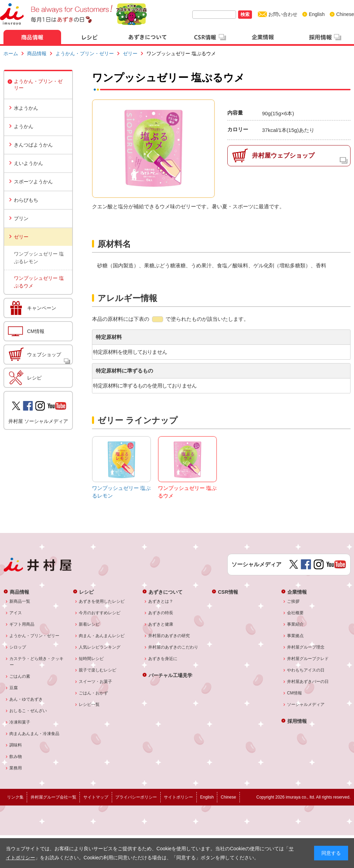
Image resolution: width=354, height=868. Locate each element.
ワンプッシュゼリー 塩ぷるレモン (39, 258)
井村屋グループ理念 (306, 647)
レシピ (34, 378)
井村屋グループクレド (308, 659)
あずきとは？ (161, 601)
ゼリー (130, 53)
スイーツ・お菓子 (96, 682)
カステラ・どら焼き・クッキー (37, 662)
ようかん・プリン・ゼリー (85, 53)
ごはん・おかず (94, 693)
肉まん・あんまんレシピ (102, 636)
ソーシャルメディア (306, 704)
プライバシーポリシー (136, 797)
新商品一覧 (20, 601)
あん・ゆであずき (26, 699)
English (317, 14)
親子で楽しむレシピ (98, 670)
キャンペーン (42, 308)
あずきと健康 (161, 624)
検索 (245, 14)
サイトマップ (96, 797)
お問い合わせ (283, 14)
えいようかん (28, 163)
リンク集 (15, 797)
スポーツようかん (33, 182)
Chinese (345, 14)
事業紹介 (296, 624)
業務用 (16, 768)
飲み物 (16, 757)
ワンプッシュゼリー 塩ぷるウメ (39, 282)
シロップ (18, 647)
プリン (21, 218)
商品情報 (37, 53)
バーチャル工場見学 (170, 675)
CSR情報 (228, 592)
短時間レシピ (91, 659)
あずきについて (166, 592)
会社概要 (296, 613)
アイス (16, 613)
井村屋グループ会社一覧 (53, 797)
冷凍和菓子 (20, 722)
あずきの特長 (161, 613)
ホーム (11, 53)
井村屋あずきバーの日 (308, 682)
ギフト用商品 (22, 624)
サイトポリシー (178, 797)
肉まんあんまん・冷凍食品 (35, 734)
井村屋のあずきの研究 (169, 636)
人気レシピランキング (100, 647)
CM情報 (36, 331)
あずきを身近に (163, 659)
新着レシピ (89, 624)
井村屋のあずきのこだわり (173, 647)
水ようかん (26, 108)
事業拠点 (296, 636)
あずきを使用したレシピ (102, 601)
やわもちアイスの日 (306, 670)
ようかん (24, 126)
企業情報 (297, 592)
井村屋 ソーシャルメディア (38, 421)
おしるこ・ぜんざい (28, 711)
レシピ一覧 (89, 704)
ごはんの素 (20, 676)
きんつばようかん (33, 145)
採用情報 (297, 721)
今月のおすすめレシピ (100, 613)
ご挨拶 (293, 601)
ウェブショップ (44, 354)
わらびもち (26, 200)
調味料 (16, 745)
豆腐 (14, 688)
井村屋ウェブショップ (283, 156)
